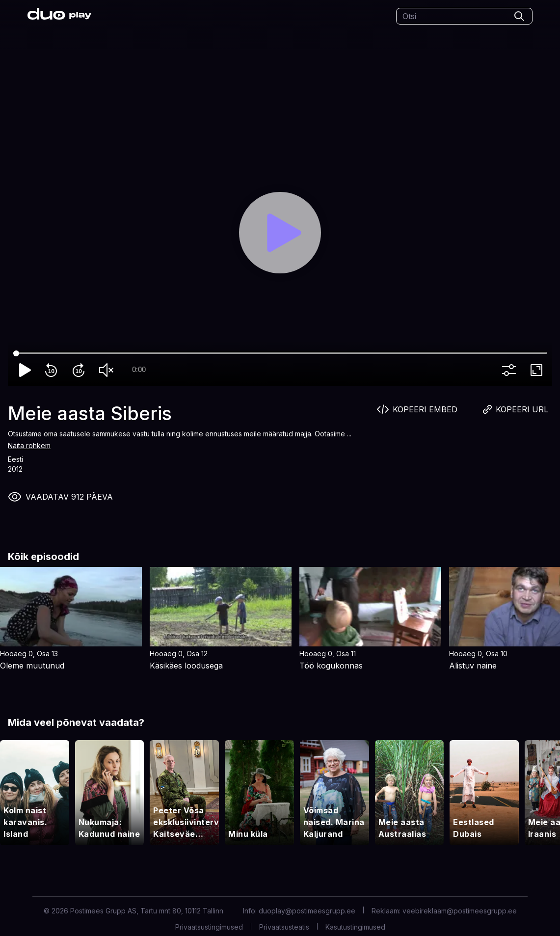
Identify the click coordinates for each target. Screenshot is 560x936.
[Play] (280, 233)
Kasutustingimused (355, 927)
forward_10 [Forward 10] (80, 370)
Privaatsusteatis (284, 927)
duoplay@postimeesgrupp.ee (307, 911)
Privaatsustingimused (209, 927)
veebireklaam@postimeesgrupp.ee (460, 911)
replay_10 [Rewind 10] (53, 370)
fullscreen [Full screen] (538, 370)
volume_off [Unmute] (108, 370)
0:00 (139, 370)
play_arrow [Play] (26, 370)
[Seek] (280, 353)
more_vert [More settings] (511, 370)
